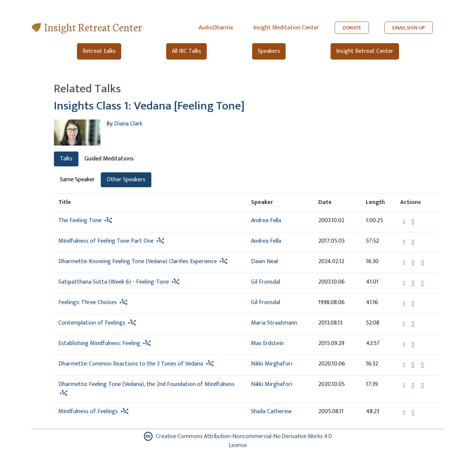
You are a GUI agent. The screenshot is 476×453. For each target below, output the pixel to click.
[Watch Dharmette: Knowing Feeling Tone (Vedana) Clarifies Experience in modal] (422, 263)
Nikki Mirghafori (272, 364)
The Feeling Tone (80, 221)
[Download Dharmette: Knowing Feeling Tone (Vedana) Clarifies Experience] (413, 263)
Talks (66, 159)
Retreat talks (99, 51)
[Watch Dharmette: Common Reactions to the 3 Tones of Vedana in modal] (422, 365)
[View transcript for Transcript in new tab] (422, 283)
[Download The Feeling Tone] (413, 222)
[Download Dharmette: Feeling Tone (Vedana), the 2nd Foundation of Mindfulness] (413, 386)
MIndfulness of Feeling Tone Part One (106, 241)
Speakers (269, 51)
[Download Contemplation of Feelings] (413, 324)
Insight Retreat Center (93, 27)
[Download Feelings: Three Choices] (413, 304)
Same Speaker (77, 180)
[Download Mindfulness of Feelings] (413, 413)
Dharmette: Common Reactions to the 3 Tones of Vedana (131, 364)
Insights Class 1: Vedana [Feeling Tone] (149, 106)
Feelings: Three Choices (88, 302)
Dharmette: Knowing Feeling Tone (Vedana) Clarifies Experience (138, 261)
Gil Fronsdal (266, 282)
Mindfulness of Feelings (88, 411)
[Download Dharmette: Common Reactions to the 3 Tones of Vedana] (413, 365)
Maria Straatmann (274, 323)
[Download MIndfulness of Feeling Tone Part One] (413, 242)
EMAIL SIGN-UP (409, 28)
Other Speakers (126, 180)
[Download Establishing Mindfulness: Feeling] (413, 345)
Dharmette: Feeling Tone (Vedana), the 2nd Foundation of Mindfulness (147, 384)
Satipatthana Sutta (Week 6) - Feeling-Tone (114, 282)
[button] (405, 222)
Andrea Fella (266, 221)
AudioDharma (216, 28)
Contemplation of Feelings (92, 323)
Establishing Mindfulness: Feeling (99, 343)
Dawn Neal (264, 261)
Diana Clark (128, 124)
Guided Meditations (109, 159)
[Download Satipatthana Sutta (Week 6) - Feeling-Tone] (413, 283)
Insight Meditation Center (286, 28)
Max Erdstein (267, 343)
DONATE (352, 28)
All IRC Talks (186, 51)
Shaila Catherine (271, 411)
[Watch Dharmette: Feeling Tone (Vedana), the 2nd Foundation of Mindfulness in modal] (422, 386)
